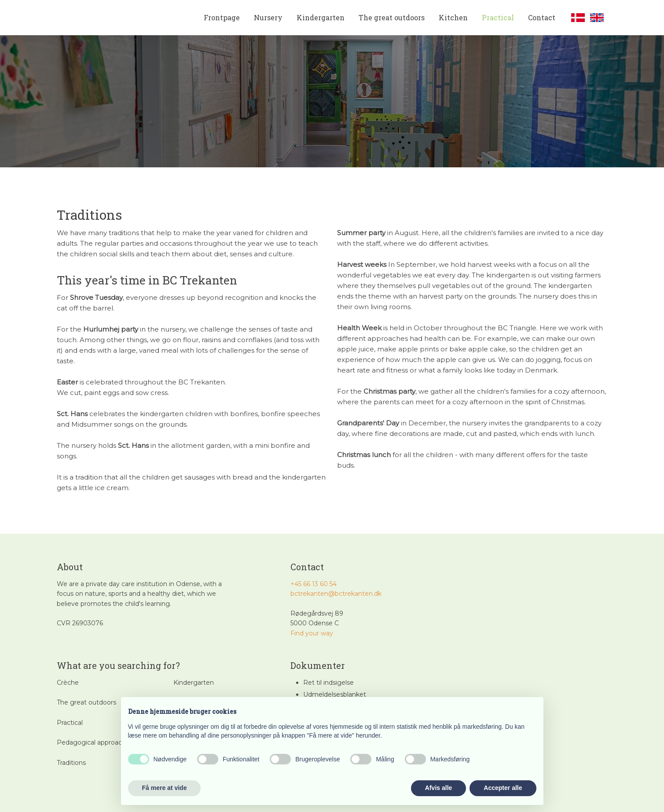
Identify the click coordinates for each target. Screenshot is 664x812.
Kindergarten (321, 17)
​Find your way (312, 633)
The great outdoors (392, 17)
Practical (498, 17)
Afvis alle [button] (438, 788)
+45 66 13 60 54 (314, 584)
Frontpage (222, 17)
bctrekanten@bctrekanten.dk (336, 594)
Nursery (268, 17)
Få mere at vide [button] (165, 788)
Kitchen (453, 17)
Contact (542, 17)
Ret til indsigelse (328, 683)
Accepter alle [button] (503, 788)
